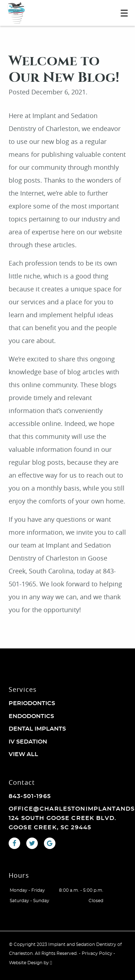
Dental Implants (37, 729)
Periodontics (32, 703)
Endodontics (31, 716)
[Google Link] (50, 843)
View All (23, 754)
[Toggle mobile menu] (124, 13)
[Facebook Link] (14, 843)
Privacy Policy (97, 953)
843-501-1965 (30, 796)
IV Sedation (28, 742)
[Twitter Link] (32, 843)
